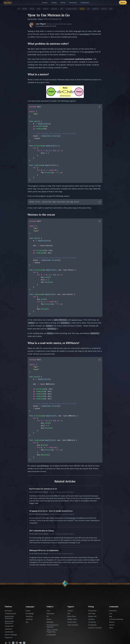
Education (54, 9)
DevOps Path (9, 626)
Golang (82, 9)
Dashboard (9, 629)
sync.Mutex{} (85, 34)
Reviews (112, 622)
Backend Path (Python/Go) (9, 618)
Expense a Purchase (95, 628)
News (39, 9)
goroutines (89, 52)
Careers (112, 625)
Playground (9, 638)
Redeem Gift (92, 617)
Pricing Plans (92, 611)
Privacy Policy (72, 622)
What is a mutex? (38, 74)
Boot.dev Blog (32, 19)
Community (113, 611)
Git (48, 617)
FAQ (69, 614)
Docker (49, 619)
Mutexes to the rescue (41, 215)
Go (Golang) (30, 614)
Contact (70, 611)
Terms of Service (73, 625)
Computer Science (71, 9)
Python (32, 9)
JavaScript (95, 9)
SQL (27, 622)
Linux (48, 611)
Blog (111, 617)
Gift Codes (92, 614)
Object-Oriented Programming (52, 631)
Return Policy (72, 617)
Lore (111, 614)
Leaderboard (9, 632)
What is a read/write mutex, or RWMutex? (53, 343)
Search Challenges (11, 635)
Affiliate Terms (72, 619)
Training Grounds (10, 614)
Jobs (62, 9)
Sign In (123, 3)
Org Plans (91, 619)
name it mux (76, 320)
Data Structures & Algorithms (53, 626)
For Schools (92, 622)
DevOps (25, 9)
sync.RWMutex (43, 466)
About (111, 628)
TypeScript (29, 617)
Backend (46, 9)
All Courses (9, 611)
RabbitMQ (50, 622)
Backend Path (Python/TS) (9, 622)
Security (104, 9)
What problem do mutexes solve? (48, 44)
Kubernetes (50, 614)
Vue (88, 9)
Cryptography (51, 635)
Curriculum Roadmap (116, 619)
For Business (92, 625)
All (19, 9)
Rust (111, 9)
